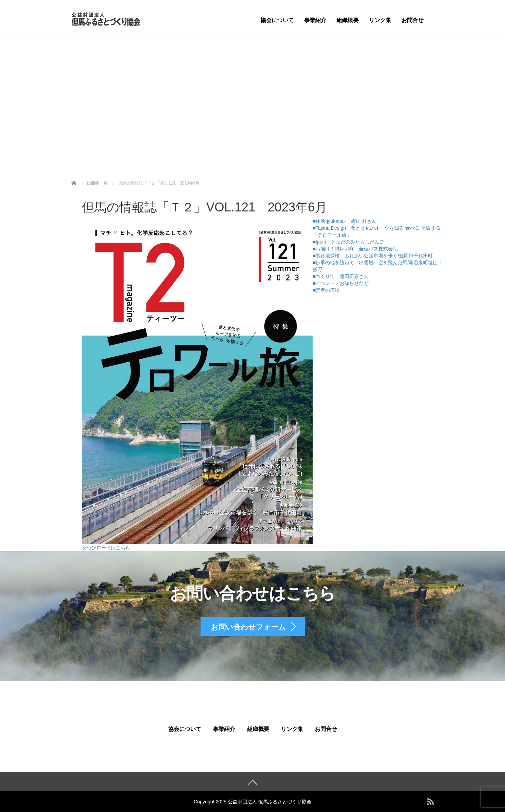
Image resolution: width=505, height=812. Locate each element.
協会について (277, 20)
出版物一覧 (97, 183)
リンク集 (380, 20)
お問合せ (412, 20)
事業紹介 (315, 20)
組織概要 (348, 20)
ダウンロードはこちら (106, 548)
